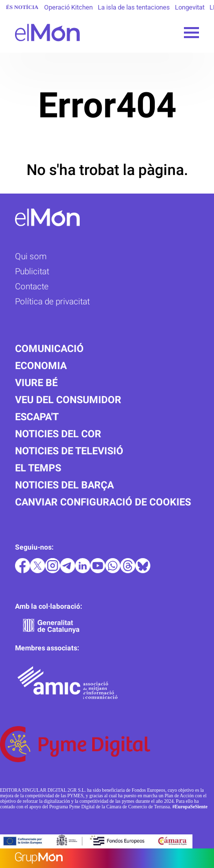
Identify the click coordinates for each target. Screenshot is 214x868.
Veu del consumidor (68, 400)
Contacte (32, 286)
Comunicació (49, 349)
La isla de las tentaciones (134, 7)
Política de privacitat (52, 301)
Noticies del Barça (64, 485)
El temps (38, 468)
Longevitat (190, 7)
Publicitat (32, 271)
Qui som (31, 256)
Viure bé (36, 383)
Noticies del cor (58, 434)
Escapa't (37, 417)
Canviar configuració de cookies (103, 502)
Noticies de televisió (69, 451)
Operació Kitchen (68, 7)
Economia (41, 366)
